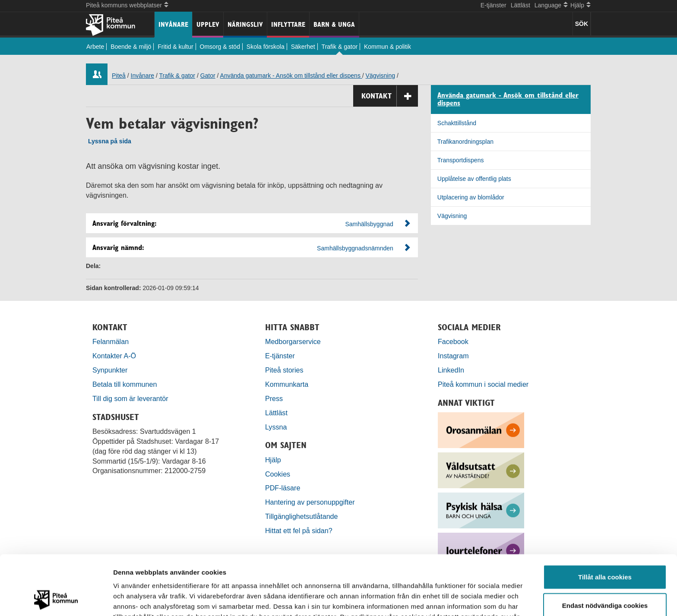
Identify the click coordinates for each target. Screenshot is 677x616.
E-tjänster (494, 5)
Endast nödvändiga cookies (605, 549)
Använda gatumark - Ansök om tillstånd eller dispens (291, 76)
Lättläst (520, 5)
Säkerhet (303, 47)
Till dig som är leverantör (131, 398)
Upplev (208, 24)
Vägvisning (381, 76)
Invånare (173, 24)
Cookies (278, 474)
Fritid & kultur (175, 47)
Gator (208, 76)
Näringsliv (245, 24)
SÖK (582, 24)
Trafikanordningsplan (465, 142)
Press (274, 398)
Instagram (453, 356)
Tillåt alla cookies (605, 521)
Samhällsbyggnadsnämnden (355, 248)
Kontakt (390, 96)
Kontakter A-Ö (114, 356)
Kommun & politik (388, 47)
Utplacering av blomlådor (471, 197)
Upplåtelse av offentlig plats (474, 179)
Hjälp (273, 460)
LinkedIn (451, 370)
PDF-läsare (283, 488)
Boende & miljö (131, 47)
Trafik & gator (340, 47)
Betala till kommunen (125, 384)
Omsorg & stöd (220, 47)
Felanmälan (111, 341)
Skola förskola (266, 47)
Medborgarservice (293, 341)
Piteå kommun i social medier (483, 384)
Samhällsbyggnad (369, 224)
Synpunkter (110, 370)
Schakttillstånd (457, 123)
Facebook (453, 341)
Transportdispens (461, 160)
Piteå (119, 76)
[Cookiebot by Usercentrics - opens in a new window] (56, 599)
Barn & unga (334, 24)
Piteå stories (284, 370)
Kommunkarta (287, 384)
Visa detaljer (469, 599)
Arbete (95, 47)
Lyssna (276, 427)
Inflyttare (288, 24)
